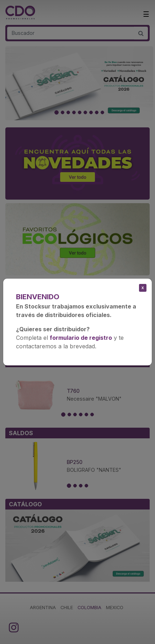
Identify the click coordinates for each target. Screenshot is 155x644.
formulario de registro (81, 338)
